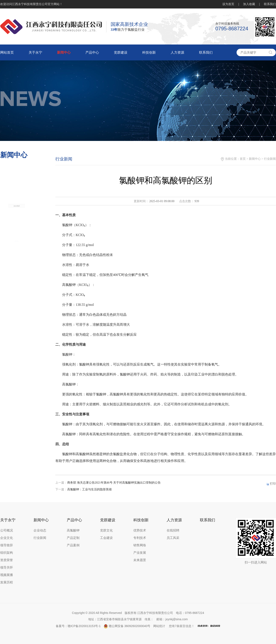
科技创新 (149, 52)
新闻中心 (64, 52)
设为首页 (228, 4)
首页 (243, 159)
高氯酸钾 (73, 530)
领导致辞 (7, 545)
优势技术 (140, 530)
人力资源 (177, 52)
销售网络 (140, 545)
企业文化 (7, 538)
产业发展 (140, 553)
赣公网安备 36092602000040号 (127, 626)
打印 (273, 484)
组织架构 (7, 553)
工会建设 (106, 538)
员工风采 (173, 538)
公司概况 (7, 530)
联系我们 (270, 4)
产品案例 (73, 545)
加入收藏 (249, 4)
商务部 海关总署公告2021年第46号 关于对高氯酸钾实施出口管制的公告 (114, 483)
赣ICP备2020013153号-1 (84, 626)
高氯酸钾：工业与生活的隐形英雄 (89, 489)
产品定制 (73, 538)
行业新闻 (40, 538)
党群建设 (121, 52)
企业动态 (17, 220)
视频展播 (7, 575)
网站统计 (159, 626)
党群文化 (106, 530)
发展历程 (7, 582)
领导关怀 (7, 567)
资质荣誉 (7, 560)
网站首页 (7, 52)
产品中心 (92, 52)
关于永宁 (35, 52)
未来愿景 (140, 560)
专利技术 (140, 538)
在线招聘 (173, 530)
